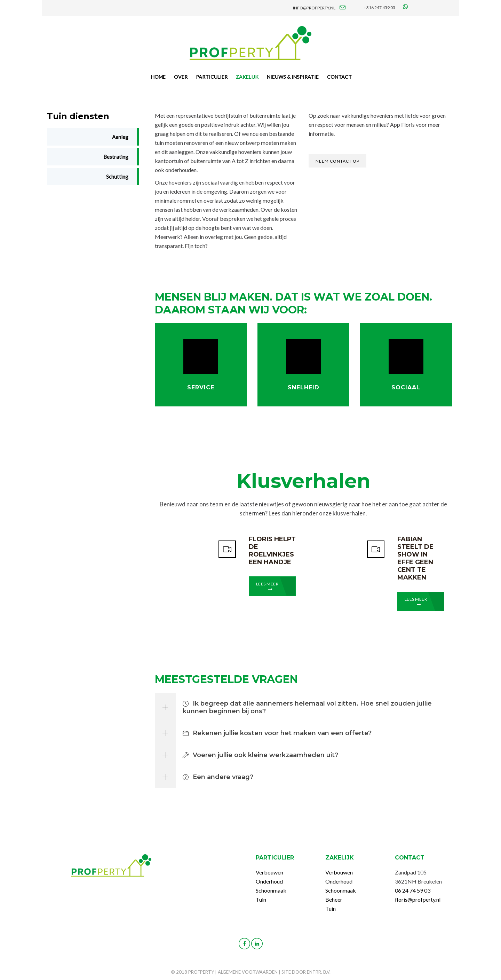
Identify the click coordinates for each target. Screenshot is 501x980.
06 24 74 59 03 (413, 890)
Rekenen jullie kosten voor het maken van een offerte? (277, 733)
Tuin (261, 899)
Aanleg (120, 137)
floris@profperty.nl (418, 899)
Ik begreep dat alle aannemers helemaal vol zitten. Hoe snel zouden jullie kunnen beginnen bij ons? (307, 707)
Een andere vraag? (218, 777)
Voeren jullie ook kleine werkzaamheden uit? (260, 755)
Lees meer (267, 586)
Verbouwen (269, 872)
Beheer (334, 899)
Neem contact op (337, 161)
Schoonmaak (271, 890)
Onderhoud (269, 881)
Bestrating (116, 157)
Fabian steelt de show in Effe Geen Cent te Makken (415, 558)
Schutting (117, 177)
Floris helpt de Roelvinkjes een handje (272, 551)
